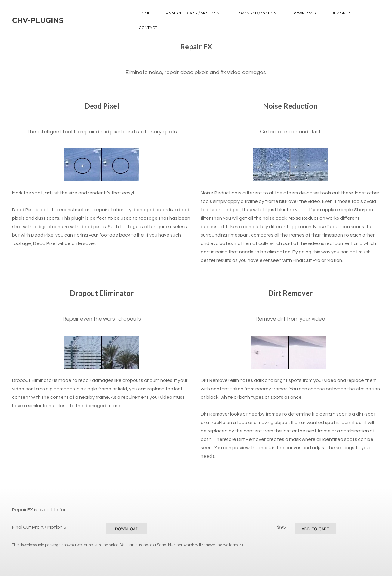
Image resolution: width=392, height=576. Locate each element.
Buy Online (343, 13)
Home (145, 13)
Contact (148, 28)
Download (304, 13)
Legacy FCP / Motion (255, 13)
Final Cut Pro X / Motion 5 (192, 13)
